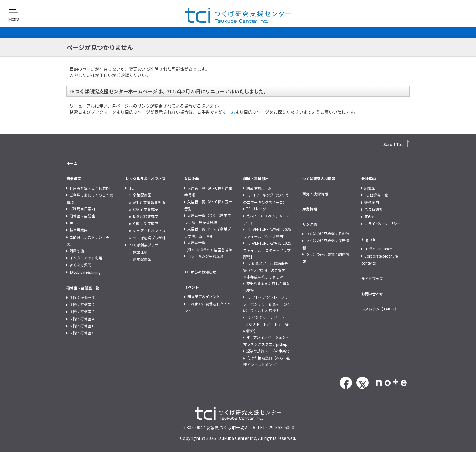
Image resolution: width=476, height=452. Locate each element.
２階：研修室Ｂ (82, 326)
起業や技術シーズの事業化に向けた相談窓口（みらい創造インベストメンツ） (267, 358)
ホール (75, 223)
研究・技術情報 (315, 194)
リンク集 (310, 224)
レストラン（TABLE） (380, 309)
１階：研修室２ (82, 305)
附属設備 (77, 251)
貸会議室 (74, 178)
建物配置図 (142, 259)
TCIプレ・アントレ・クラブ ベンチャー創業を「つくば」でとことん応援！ (267, 304)
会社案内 (369, 178)
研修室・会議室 (82, 216)
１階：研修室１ (82, 297)
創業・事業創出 (256, 178)
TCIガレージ (256, 209)
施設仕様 (140, 252)
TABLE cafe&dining (85, 272)
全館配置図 (142, 195)
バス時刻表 (373, 209)
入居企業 (192, 178)
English (368, 239)
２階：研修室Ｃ (82, 333)
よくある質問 (80, 265)
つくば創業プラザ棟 (149, 238)
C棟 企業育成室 (146, 209)
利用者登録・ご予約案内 (90, 188)
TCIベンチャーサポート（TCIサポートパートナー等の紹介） (266, 324)
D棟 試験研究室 (146, 216)
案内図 (370, 216)
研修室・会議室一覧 (83, 288)
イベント (192, 287)
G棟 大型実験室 (146, 223)
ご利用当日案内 (82, 209)
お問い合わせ (372, 294)
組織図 (370, 188)
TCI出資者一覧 (376, 195)
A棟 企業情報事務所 (149, 202)
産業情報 (310, 209)
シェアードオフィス (149, 230)
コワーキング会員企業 (206, 256)
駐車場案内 (79, 230)
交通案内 (372, 202)
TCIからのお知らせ (200, 272)
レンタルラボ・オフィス (145, 178)
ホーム (229, 112)
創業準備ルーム (259, 188)
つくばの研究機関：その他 (327, 233)
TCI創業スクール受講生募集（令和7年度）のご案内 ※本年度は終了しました (266, 270)
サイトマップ (372, 278)
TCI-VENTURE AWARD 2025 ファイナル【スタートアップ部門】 (267, 250)
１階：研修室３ (82, 312)
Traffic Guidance (378, 249)
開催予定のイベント (204, 296)
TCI (132, 188)
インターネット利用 (86, 258)
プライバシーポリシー (382, 223)
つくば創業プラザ (144, 245)
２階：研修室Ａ (82, 319)
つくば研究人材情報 (319, 178)
